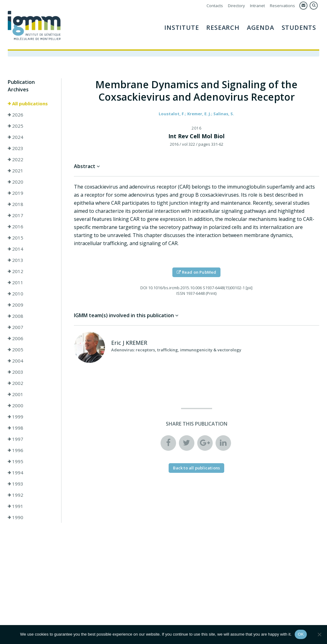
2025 (16, 126)
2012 (16, 271)
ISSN (181, 293)
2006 (16, 338)
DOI (144, 288)
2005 (16, 349)
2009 (16, 305)
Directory (236, 6)
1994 (16, 473)
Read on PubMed (196, 272)
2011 (16, 282)
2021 (16, 171)
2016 (16, 226)
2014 (16, 249)
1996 (16, 450)
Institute (182, 27)
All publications (28, 103)
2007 (16, 327)
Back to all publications (196, 468)
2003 (16, 372)
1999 (16, 417)
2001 (16, 394)
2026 (16, 115)
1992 (16, 495)
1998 (16, 428)
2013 (16, 260)
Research (223, 27)
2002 (16, 383)
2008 (16, 316)
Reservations (282, 6)
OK (301, 634)
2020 (16, 182)
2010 (16, 294)
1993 (16, 484)
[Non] (319, 634)
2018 (16, 204)
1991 (16, 506)
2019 (16, 193)
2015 (16, 238)
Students (299, 27)
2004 (16, 361)
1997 (16, 439)
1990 (16, 517)
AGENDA (261, 27)
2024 (16, 137)
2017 (16, 215)
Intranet (257, 6)
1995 (16, 461)
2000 (16, 405)
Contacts (215, 6)
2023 (16, 148)
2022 (16, 159)
